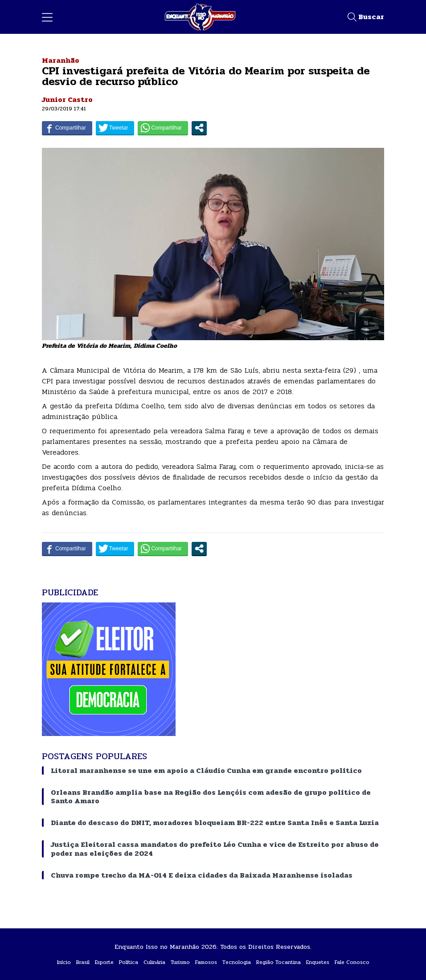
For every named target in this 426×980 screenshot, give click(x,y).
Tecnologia (237, 962)
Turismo (180, 962)
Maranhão (61, 60)
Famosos (206, 962)
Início (64, 962)
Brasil (83, 962)
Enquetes (318, 962)
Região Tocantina (279, 962)
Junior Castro (67, 100)
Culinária (154, 962)
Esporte (104, 962)
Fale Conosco (352, 962)
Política (129, 962)
